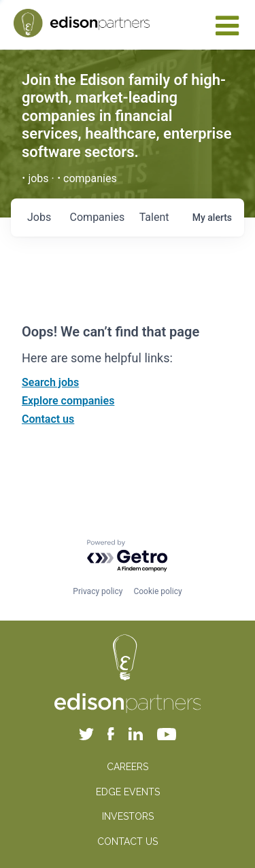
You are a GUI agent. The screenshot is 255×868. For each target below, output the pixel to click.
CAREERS (128, 767)
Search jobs (50, 382)
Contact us (48, 419)
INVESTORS (128, 816)
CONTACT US (128, 841)
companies (98, 217)
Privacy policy (98, 591)
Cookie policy (157, 591)
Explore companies (68, 401)
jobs (39, 217)
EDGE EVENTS (128, 792)
